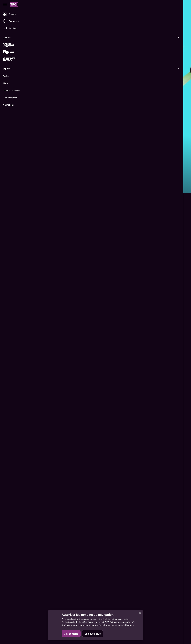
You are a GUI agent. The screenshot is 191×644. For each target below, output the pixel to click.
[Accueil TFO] (14, 5)
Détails (41, 188)
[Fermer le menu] (5, 5)
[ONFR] (13, 59)
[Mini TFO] (13, 45)
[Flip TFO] (13, 52)
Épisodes (55, 188)
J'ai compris (71, 634)
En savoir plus (93, 634)
